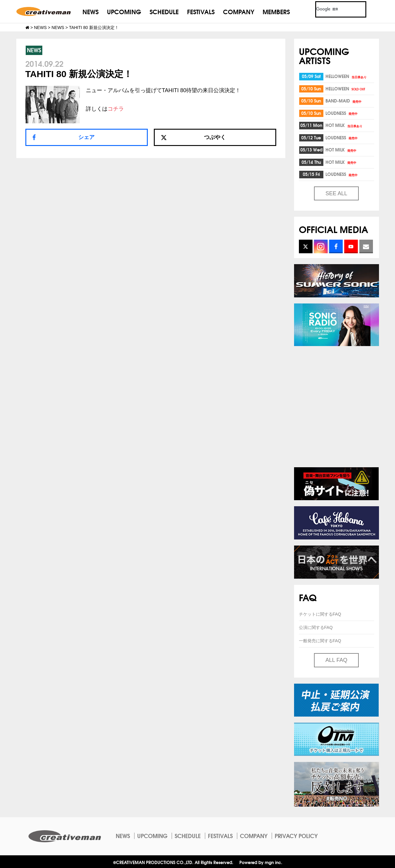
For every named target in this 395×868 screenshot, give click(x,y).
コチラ (116, 109)
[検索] (333, 9)
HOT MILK (344, 125)
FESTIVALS (201, 11)
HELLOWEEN (346, 76)
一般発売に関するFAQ (320, 641)
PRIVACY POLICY (296, 836)
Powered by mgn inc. (261, 862)
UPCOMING (124, 11)
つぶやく (193, 137)
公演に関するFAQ (316, 627)
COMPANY (239, 11)
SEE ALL (336, 193)
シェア (86, 137)
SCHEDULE (164, 11)
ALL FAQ (336, 660)
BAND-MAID (344, 101)
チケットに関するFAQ (320, 614)
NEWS (91, 11)
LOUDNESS (342, 113)
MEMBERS (276, 11)
